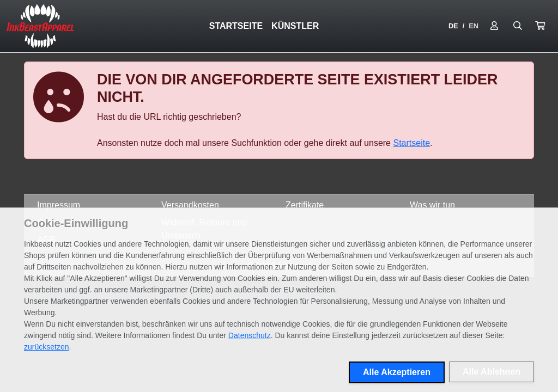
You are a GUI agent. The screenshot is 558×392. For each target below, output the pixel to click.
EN (474, 26)
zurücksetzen (46, 347)
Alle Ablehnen (492, 372)
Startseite (236, 26)
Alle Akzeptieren (397, 372)
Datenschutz (250, 335)
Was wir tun (432, 205)
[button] (540, 26)
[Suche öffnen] (518, 26)
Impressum (59, 205)
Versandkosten (190, 205)
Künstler (295, 26)
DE (453, 26)
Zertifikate (305, 205)
